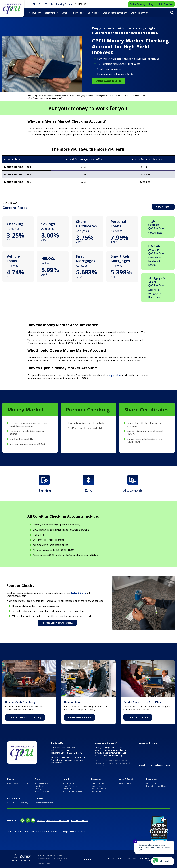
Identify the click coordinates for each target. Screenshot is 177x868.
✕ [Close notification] (135, 841)
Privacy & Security (70, 786)
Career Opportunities (44, 803)
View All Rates (163, 207)
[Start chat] (163, 861)
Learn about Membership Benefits (155, 261)
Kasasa (11, 779)
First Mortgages (86, 258)
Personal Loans (118, 224)
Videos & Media (97, 783)
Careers (39, 798)
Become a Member (79, 821)
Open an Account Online (109, 81)
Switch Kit (67, 789)
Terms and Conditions (116, 858)
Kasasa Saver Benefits (80, 717)
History (38, 789)
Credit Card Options (138, 717)
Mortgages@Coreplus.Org (115, 750)
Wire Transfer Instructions (74, 791)
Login (152, 4)
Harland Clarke (78, 593)
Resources (96, 779)
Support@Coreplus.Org (112, 755)
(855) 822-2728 (70, 757)
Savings (48, 224)
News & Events (126, 779)
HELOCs (48, 258)
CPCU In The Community (18, 803)
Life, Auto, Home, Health (157, 786)
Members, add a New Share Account (53, 821)
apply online (115, 375)
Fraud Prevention (98, 786)
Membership (68, 783)
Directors (39, 786)
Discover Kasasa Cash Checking (25, 717)
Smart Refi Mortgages (120, 258)
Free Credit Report (99, 789)
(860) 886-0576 (68, 748)
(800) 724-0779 (66, 750)
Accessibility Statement (148, 858)
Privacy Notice (132, 858)
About (38, 779)
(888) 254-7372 (75, 753)
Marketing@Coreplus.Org (115, 753)
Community (13, 798)
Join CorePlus (166, 4)
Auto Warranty (152, 783)
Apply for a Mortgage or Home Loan (155, 293)
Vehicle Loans (13, 258)
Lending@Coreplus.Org (112, 748)
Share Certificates (86, 224)
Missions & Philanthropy (45, 791)
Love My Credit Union (100, 791)
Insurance (151, 779)
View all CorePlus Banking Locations (154, 765)
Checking (15, 224)
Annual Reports (41, 783)
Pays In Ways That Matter (18, 783)
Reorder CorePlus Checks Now (57, 623)
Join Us (66, 779)
